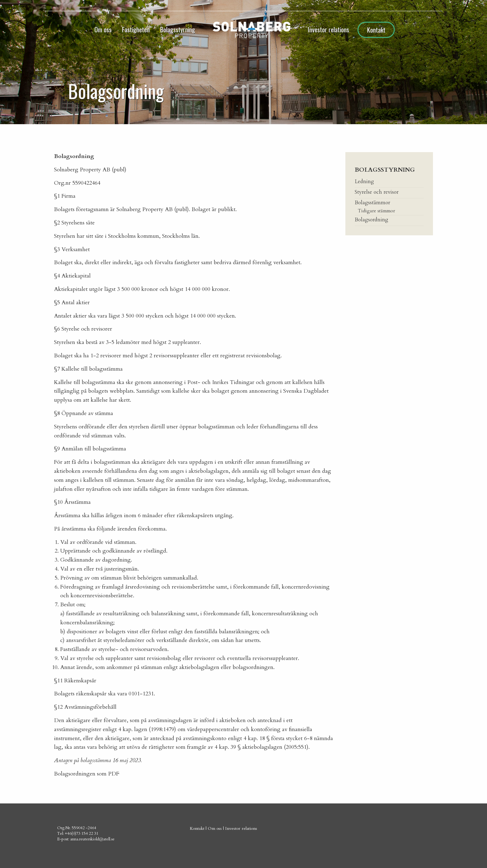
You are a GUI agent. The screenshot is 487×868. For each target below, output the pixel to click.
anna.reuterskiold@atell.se (92, 839)
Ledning (364, 181)
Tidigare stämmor (376, 211)
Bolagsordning (371, 220)
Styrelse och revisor (377, 192)
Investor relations (328, 29)
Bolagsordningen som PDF (87, 774)
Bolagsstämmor (372, 203)
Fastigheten (136, 29)
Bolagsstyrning (178, 29)
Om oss (103, 29)
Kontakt (376, 30)
